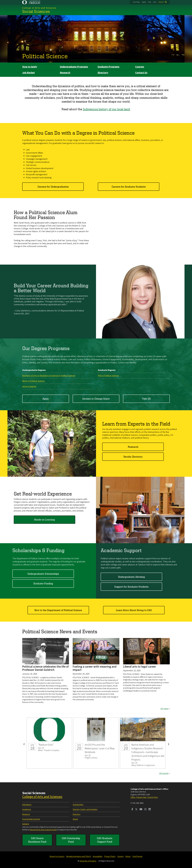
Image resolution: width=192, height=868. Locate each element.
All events (164, 773)
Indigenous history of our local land (106, 109)
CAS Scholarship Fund (71, 840)
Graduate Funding (43, 583)
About (75, 819)
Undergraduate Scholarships (43, 574)
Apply (144, 2)
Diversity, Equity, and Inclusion (85, 809)
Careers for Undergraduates (53, 186)
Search (161, 2)
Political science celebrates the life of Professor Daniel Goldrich (45, 668)
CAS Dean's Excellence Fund (37, 840)
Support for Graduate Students (131, 586)
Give (155, 2)
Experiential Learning (31, 819)
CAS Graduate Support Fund (105, 840)
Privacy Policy (110, 856)
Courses (140, 67)
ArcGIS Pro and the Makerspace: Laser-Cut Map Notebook (96, 743)
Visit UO (146, 399)
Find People (137, 856)
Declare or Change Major (96, 399)
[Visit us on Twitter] (136, 810)
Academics (27, 809)
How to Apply (30, 67)
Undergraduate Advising (131, 577)
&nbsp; (140, 231)
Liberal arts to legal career (140, 667)
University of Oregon (88, 861)
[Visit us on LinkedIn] (150, 810)
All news (164, 708)
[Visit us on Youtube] (141, 810)
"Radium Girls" (49, 743)
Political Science (45, 56)
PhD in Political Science (108, 375)
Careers (120, 856)
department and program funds (43, 830)
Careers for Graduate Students (129, 186)
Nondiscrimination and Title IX (79, 856)
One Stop (136, 2)
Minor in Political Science (33, 381)
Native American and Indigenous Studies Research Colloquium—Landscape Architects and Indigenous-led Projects (143, 743)
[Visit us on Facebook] (132, 810)
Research (65, 73)
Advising (26, 824)
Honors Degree (29, 386)
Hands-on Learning (44, 520)
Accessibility (98, 856)
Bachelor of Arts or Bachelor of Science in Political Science (49, 375)
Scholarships (78, 805)
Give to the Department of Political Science (58, 610)
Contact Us (141, 73)
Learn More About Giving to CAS (134, 610)
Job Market (29, 73)
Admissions (27, 805)
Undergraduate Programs (74, 67)
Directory (103, 73)
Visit (150, 2)
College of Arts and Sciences (42, 797)
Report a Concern (57, 856)
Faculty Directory (133, 456)
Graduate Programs (108, 67)
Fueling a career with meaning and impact (95, 668)
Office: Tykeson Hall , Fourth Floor (144, 797)
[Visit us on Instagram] (145, 810)
